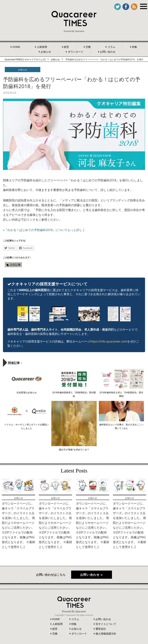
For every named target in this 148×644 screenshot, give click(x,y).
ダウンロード (76, 52)
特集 (135, 47)
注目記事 (15, 265)
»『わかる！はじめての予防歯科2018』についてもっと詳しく (44, 230)
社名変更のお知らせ (27, 392)
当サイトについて (106, 623)
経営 (66, 47)
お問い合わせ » (92, 575)
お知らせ (46, 52)
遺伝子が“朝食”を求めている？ (74, 450)
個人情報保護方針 (106, 633)
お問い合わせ (108, 52)
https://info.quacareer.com (109, 341)
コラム (111, 47)
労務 (88, 47)
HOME (16, 47)
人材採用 (42, 47)
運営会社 (101, 628)
